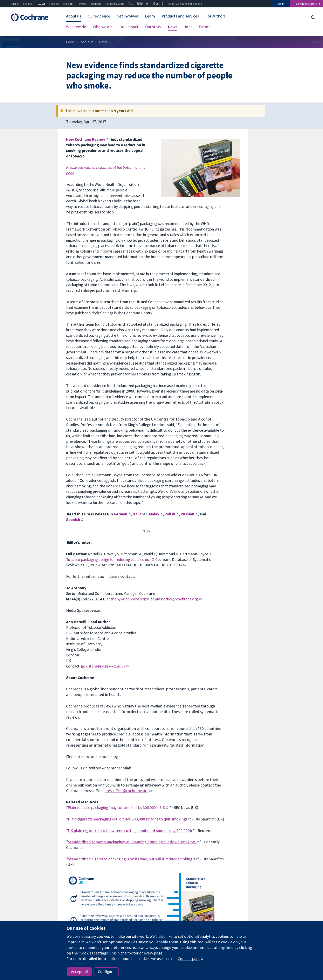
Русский (68, 4)
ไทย (131, 4)
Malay (154, 514)
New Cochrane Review (86, 139)
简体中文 (158, 4)
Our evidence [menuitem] (99, 16)
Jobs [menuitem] (188, 27)
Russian (187, 514)
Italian (138, 514)
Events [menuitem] (205, 27)
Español (28, 4)
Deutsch (96, 4)
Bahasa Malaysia (114, 4)
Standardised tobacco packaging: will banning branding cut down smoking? (132, 842)
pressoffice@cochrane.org (176, 599)
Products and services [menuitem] (180, 16)
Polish (170, 514)
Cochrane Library (307, 4)
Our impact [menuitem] (129, 27)
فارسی (41, 4)
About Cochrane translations (185, 4)
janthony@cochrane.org (126, 599)
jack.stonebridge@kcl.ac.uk (103, 666)
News (103, 42)
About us (87, 42)
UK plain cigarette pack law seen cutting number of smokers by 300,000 (129, 831)
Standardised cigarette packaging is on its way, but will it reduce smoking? (131, 859)
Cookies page (189, 959)
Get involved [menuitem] (128, 16)
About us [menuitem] (74, 16)
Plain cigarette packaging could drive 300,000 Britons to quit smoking (127, 819)
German (121, 514)
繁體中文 (143, 4)
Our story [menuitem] (153, 27)
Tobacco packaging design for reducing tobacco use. (109, 559)
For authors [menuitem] (216, 16)
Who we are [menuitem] (103, 27)
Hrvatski (82, 4)
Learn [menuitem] (150, 16)
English (15, 4)
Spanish (73, 520)
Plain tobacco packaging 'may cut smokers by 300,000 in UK (116, 808)
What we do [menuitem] (76, 27)
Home (70, 42)
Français (54, 4)
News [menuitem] (173, 27)
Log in (281, 4)
